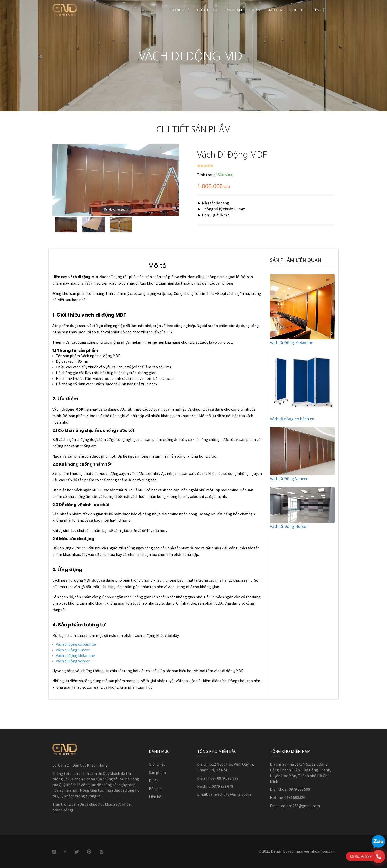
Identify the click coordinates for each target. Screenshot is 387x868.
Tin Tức (297, 10)
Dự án (154, 781)
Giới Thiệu (207, 10)
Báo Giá (275, 10)
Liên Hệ (318, 10)
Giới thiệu (157, 764)
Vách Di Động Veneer (289, 478)
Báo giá (155, 789)
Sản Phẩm (233, 10)
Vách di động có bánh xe (292, 419)
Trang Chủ (180, 10)
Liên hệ (155, 797)
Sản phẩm (157, 772)
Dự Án (255, 10)
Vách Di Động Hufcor (289, 526)
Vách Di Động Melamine (291, 342)
